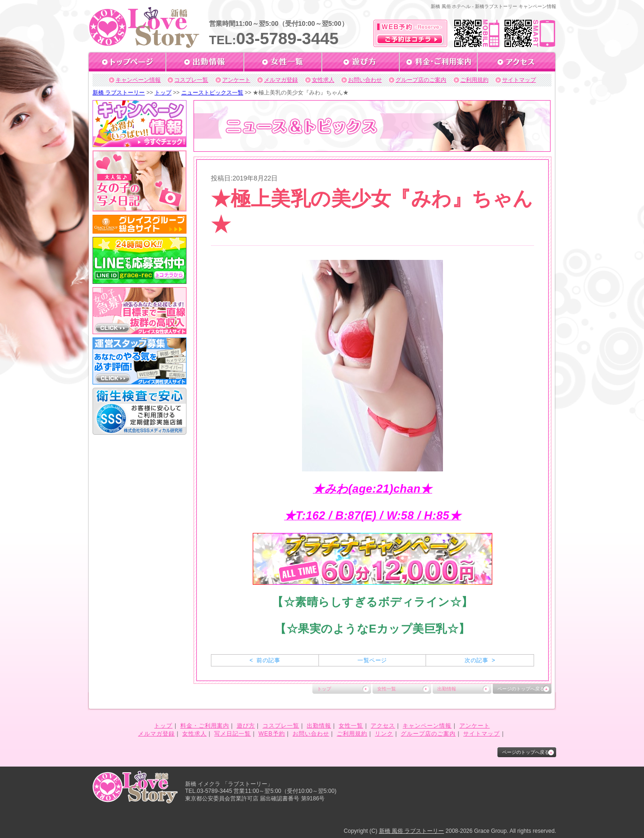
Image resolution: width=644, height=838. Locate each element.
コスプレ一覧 (191, 80)
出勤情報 (447, 689)
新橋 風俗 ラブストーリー (412, 831)
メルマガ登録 (281, 80)
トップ (163, 93)
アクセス (383, 726)
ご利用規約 (474, 80)
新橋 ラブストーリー (119, 93)
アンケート (236, 80)
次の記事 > (480, 660)
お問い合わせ (365, 80)
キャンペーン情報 (138, 80)
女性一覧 (387, 689)
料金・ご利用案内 (205, 726)
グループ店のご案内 (421, 80)
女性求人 (323, 80)
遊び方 (246, 726)
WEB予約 (272, 734)
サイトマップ (519, 80)
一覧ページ (372, 660)
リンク (384, 734)
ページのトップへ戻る (521, 689)
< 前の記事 (265, 660)
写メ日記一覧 (233, 734)
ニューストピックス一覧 (212, 93)
